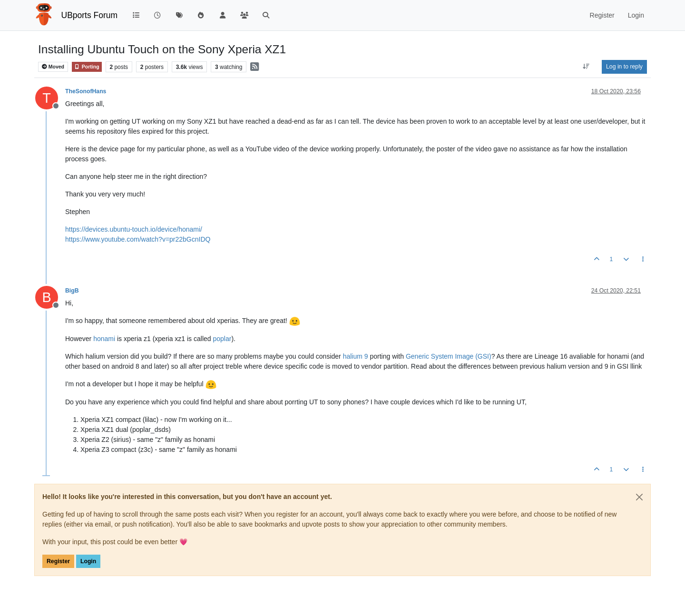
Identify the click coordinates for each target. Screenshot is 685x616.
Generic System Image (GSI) (449, 356)
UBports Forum (90, 15)
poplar (222, 339)
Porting (87, 67)
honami (104, 339)
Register (58, 561)
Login (88, 561)
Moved (53, 67)
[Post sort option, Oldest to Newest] (586, 67)
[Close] (639, 497)
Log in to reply (624, 67)
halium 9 (356, 356)
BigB (72, 291)
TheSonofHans (86, 91)
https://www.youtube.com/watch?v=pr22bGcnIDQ (138, 239)
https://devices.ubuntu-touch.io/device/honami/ (134, 229)
